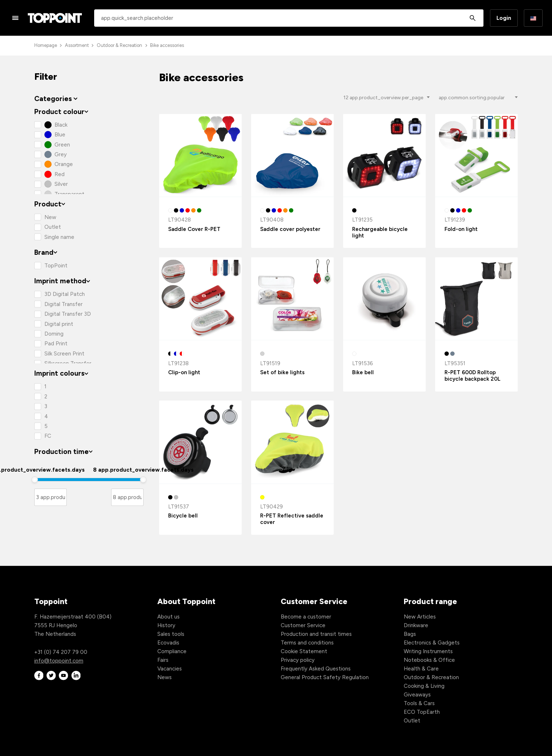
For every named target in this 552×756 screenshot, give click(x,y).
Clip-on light (184, 372)
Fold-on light (461, 229)
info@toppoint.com (59, 661)
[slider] (35, 480)
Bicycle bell (183, 516)
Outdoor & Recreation (119, 45)
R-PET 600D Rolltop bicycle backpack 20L (472, 376)
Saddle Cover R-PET (194, 229)
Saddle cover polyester (290, 229)
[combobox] (289, 18)
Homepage (46, 45)
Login (504, 18)
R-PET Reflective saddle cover (292, 519)
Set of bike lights (282, 372)
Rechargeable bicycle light (380, 232)
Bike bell (363, 372)
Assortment (77, 45)
